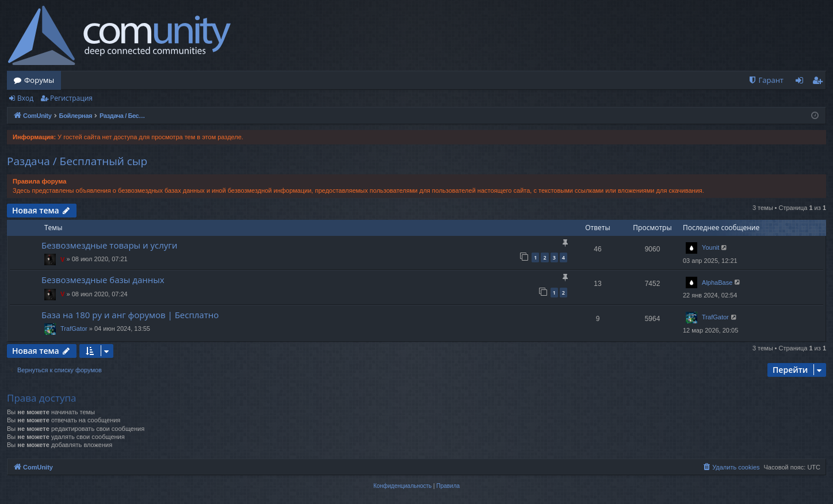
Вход (25, 98)
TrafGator (74, 329)
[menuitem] (766, 80)
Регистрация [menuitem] (820, 82)
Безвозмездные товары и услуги (109, 245)
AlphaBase (717, 282)
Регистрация (71, 98)
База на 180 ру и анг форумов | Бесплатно (130, 315)
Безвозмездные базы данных (103, 280)
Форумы (39, 80)
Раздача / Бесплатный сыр (77, 161)
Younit (710, 247)
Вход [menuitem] (802, 82)
